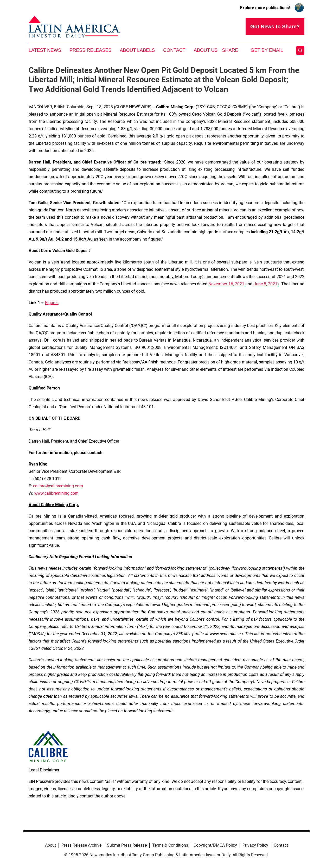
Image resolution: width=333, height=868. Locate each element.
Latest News (45, 50)
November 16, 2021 (226, 284)
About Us (206, 50)
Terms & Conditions (170, 845)
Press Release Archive (81, 845)
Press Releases (90, 50)
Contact (174, 50)
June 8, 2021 (266, 284)
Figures (52, 303)
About (50, 845)
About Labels (137, 50)
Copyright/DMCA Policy (215, 845)
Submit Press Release (127, 845)
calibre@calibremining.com (58, 486)
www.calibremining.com (56, 493)
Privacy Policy (255, 845)
